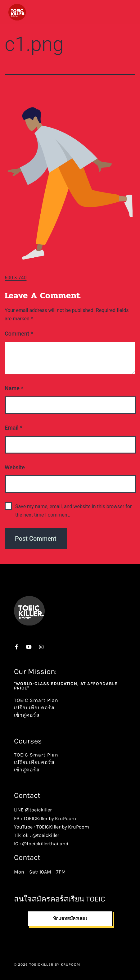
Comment (19, 334)
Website (15, 467)
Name (14, 388)
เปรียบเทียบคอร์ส (34, 708)
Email (14, 428)
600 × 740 (16, 278)
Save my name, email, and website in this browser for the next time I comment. (73, 511)
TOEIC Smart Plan (36, 700)
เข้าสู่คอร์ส (27, 715)
